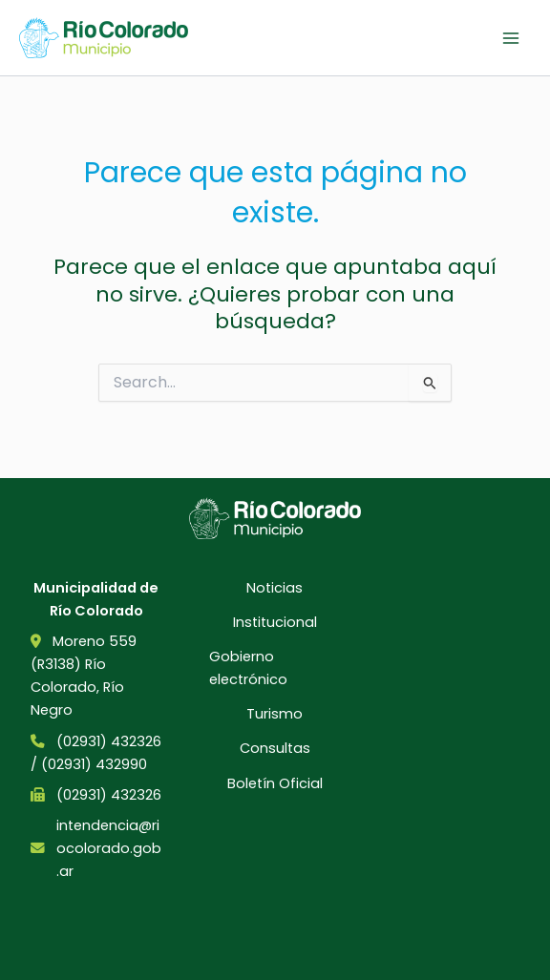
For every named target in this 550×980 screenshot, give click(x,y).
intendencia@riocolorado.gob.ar (109, 848)
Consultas (275, 748)
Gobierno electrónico (248, 668)
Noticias (275, 588)
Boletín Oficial (275, 783)
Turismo (275, 714)
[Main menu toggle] (511, 38)
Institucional (275, 622)
